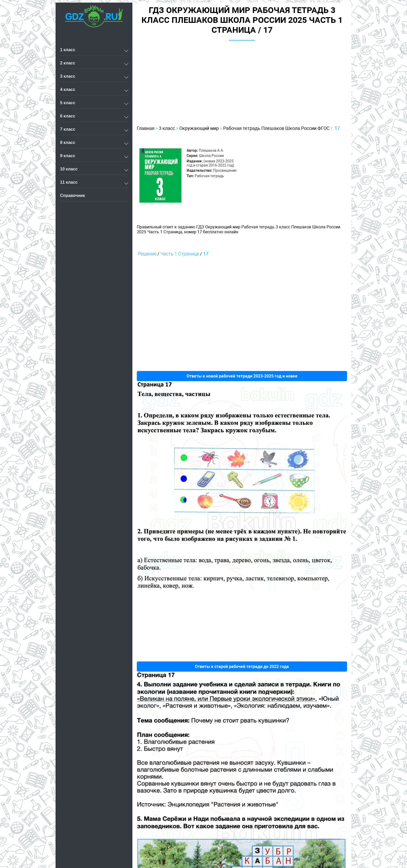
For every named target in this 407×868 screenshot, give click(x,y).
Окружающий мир (199, 128)
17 (337, 128)
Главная (146, 128)
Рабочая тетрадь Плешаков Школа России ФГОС (276, 128)
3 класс (167, 128)
